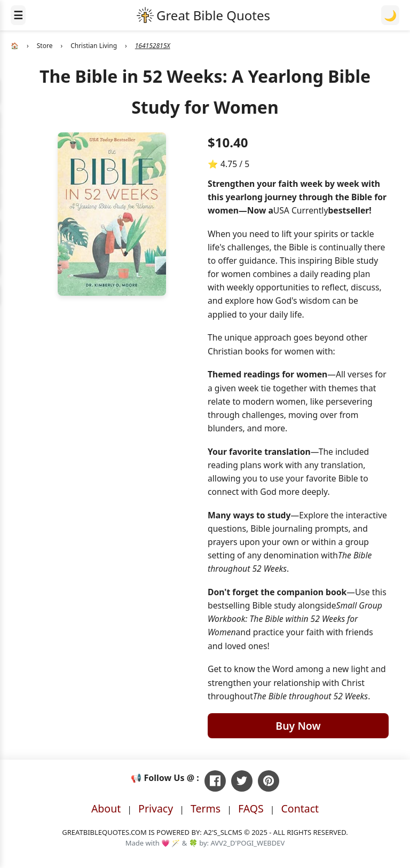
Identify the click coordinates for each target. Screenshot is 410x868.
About (106, 808)
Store (45, 46)
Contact (300, 808)
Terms (206, 808)
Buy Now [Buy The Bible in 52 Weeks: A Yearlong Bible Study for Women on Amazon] (298, 726)
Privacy (156, 808)
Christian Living (94, 46)
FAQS (251, 808)
